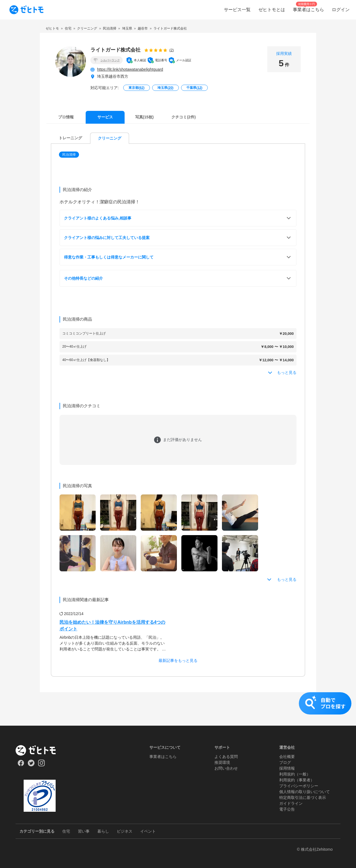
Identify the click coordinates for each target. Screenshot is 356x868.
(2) (172, 50)
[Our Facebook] (21, 765)
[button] (70, 155)
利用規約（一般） (295, 774)
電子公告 (287, 809)
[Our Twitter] (31, 765)
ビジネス (125, 831)
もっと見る (287, 579)
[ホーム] (40, 750)
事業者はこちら (163, 757)
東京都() (136, 88)
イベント (148, 831)
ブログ (285, 762)
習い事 (84, 831)
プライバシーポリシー (299, 786)
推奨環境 (222, 762)
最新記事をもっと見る (178, 660)
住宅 (66, 831)
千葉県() (194, 88)
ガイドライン (291, 803)
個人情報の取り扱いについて (305, 792)
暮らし (103, 831)
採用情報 (287, 768)
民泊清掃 (69, 155)
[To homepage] (26, 10)
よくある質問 (226, 757)
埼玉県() (165, 88)
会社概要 (287, 757)
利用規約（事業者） (297, 780)
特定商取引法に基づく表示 (303, 798)
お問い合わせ (226, 768)
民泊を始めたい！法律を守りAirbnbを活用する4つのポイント (112, 626)
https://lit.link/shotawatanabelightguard (130, 69)
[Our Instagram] (42, 765)
